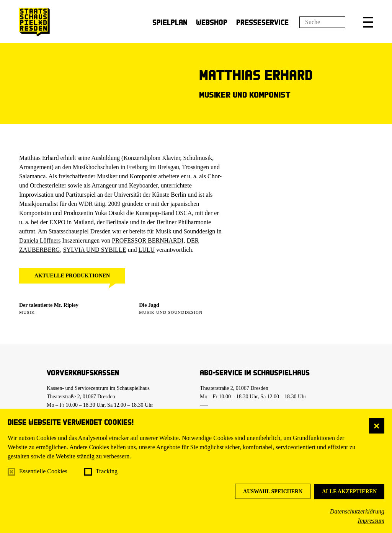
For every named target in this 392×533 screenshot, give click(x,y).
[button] (368, 22)
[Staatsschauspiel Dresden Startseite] (34, 22)
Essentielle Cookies (43, 471)
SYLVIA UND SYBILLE (95, 250)
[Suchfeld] (322, 22)
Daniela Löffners (40, 240)
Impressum (371, 521)
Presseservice (262, 22)
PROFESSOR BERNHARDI (148, 240)
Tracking (107, 471)
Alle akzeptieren (349, 491)
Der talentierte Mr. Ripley (49, 305)
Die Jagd (149, 305)
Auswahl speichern (273, 491)
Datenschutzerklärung (357, 511)
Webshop (212, 22)
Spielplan (170, 22)
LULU (146, 250)
